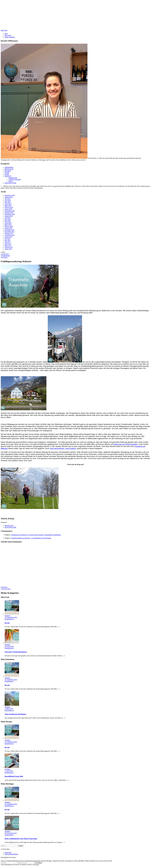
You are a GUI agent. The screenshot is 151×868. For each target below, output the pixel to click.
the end (7, 623)
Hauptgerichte (13, 178)
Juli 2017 (7, 238)
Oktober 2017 (9, 233)
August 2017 (9, 237)
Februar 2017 (9, 247)
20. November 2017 (11, 833)
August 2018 (9, 216)
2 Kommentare (5, 256)
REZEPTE (8, 176)
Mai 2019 (8, 202)
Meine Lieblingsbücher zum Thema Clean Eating (21, 839)
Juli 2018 (7, 218)
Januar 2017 (8, 249)
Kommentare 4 (9, 619)
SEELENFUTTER (10, 183)
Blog (6, 34)
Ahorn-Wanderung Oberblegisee (15, 714)
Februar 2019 (9, 207)
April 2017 (8, 244)
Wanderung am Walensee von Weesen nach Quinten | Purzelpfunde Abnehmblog (36, 535)
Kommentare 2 (9, 773)
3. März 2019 (9, 709)
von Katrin (4, 257)
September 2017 (10, 235)
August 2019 (9, 197)
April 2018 (8, 223)
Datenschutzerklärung (11, 854)
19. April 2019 (9, 646)
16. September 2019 (11, 617)
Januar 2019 (8, 209)
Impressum (8, 852)
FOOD (7, 174)
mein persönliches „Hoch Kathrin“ (63, 448)
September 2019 (10, 195)
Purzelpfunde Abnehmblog (76, 15)
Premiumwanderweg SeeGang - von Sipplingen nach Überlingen (31, 538)
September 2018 (10, 214)
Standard (7, 616)
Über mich (8, 35)
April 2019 (8, 204)
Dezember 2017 (10, 230)
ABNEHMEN (9, 167)
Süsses (11, 181)
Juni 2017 (8, 240)
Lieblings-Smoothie (15, 179)
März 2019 (8, 206)
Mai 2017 (8, 242)
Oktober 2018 (9, 213)
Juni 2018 (8, 219)
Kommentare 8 (9, 648)
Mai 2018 (8, 221)
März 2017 (8, 245)
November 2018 (10, 211)
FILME (7, 173)
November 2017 (10, 232)
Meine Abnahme (10, 37)
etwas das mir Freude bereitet (125, 444)
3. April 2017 (5, 254)
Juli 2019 (7, 199)
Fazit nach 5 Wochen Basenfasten (16, 652)
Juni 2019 (8, 200)
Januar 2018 (8, 228)
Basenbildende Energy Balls (14, 776)
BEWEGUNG (9, 169)
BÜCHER (8, 171)
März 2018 (8, 225)
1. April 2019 (9, 771)
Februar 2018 (9, 226)
